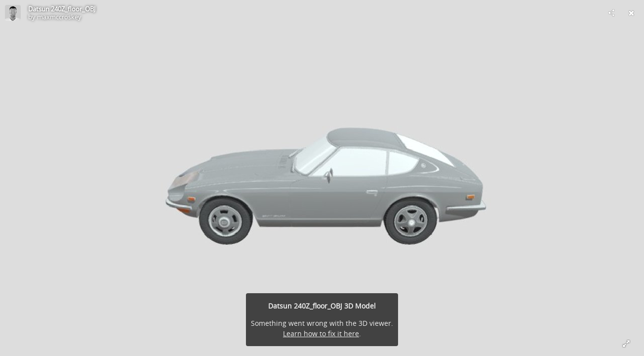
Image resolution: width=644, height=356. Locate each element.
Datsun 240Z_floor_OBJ (62, 9)
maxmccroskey (59, 17)
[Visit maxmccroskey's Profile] (13, 13)
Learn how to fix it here (321, 334)
